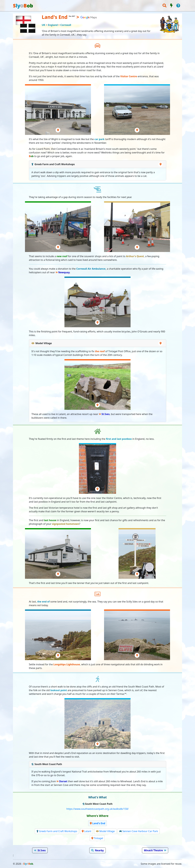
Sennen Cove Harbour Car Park (140, 831)
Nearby (99, 850)
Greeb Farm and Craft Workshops (58, 831)
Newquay (64, 272)
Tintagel (98, 838)
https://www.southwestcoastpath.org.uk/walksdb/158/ (98, 809)
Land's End (99, 823)
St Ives (106, 414)
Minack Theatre (153, 850)
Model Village (107, 831)
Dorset (63, 781)
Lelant (88, 831)
